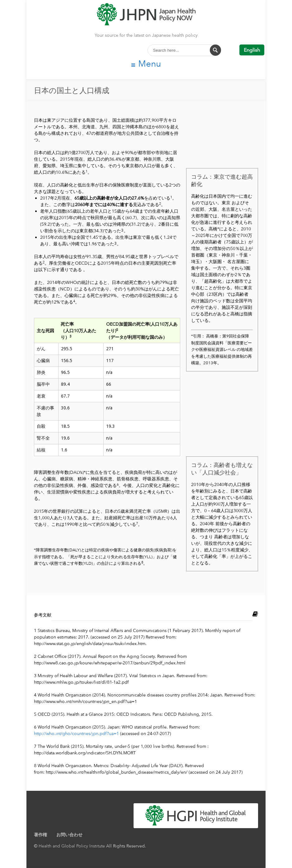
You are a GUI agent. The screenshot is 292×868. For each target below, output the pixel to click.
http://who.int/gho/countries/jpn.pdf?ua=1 (76, 733)
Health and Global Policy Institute (72, 846)
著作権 (40, 835)
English (252, 50)
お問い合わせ (69, 835)
